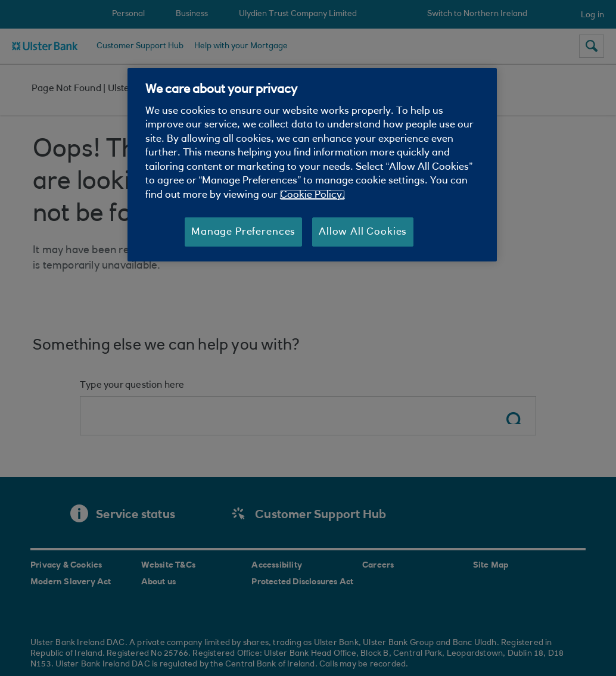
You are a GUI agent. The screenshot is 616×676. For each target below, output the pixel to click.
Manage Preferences (243, 232)
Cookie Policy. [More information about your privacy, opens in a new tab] (312, 195)
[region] (312, 165)
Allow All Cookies (363, 232)
